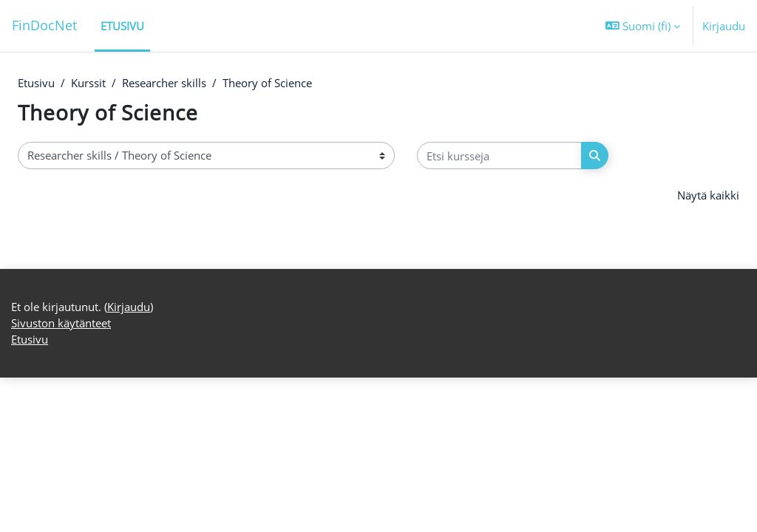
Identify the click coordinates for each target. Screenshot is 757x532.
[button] (643, 26)
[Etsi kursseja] (499, 156)
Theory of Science (267, 83)
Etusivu (36, 83)
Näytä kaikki (708, 196)
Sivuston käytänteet (61, 477)
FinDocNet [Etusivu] (44, 25)
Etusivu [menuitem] (122, 26)
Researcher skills (164, 83)
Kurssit (88, 83)
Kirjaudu (724, 26)
